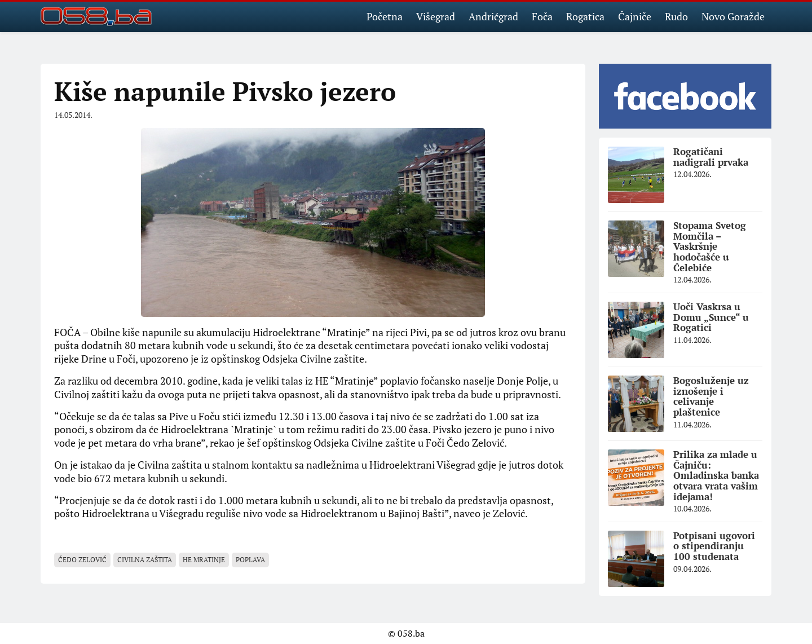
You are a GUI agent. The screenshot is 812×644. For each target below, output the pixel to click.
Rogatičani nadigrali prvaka (711, 157)
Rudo (676, 16)
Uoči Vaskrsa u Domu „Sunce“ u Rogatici (711, 317)
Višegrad (436, 16)
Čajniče (635, 16)
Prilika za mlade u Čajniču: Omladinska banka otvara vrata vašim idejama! (716, 475)
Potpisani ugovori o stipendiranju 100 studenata (714, 546)
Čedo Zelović (82, 560)
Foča (542, 16)
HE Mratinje (204, 560)
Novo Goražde (733, 16)
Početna (385, 16)
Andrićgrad (493, 16)
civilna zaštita (145, 560)
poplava (250, 560)
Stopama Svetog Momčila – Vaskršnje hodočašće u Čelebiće (710, 246)
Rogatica (585, 16)
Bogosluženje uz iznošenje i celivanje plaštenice (711, 396)
